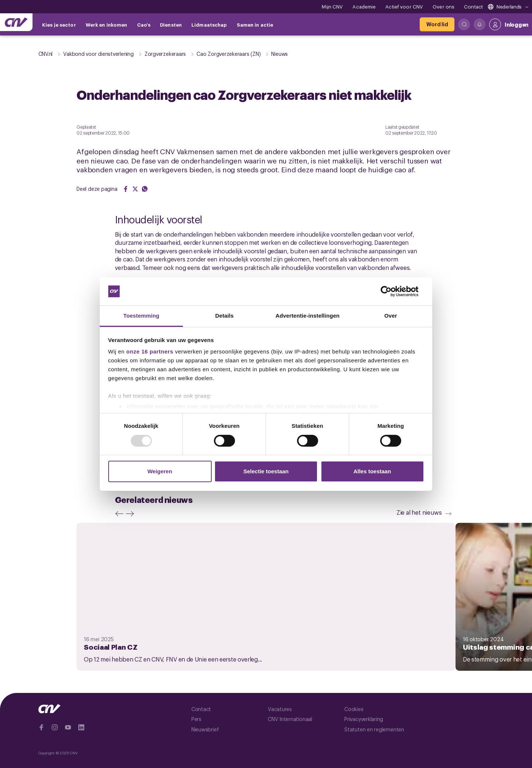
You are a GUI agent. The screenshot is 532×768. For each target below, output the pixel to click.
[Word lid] (437, 24)
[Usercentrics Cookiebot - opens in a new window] (392, 291)
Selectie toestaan (266, 471)
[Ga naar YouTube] (68, 727)
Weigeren (160, 471)
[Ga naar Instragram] (55, 727)
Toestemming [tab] (141, 316)
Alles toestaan (372, 471)
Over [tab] (391, 316)
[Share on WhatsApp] (145, 189)
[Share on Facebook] (126, 189)
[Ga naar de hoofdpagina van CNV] (16, 22)
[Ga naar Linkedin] (81, 727)
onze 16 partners (150, 351)
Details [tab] (225, 316)
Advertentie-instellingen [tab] (308, 316)
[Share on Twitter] (135, 189)
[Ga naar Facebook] (41, 727)
